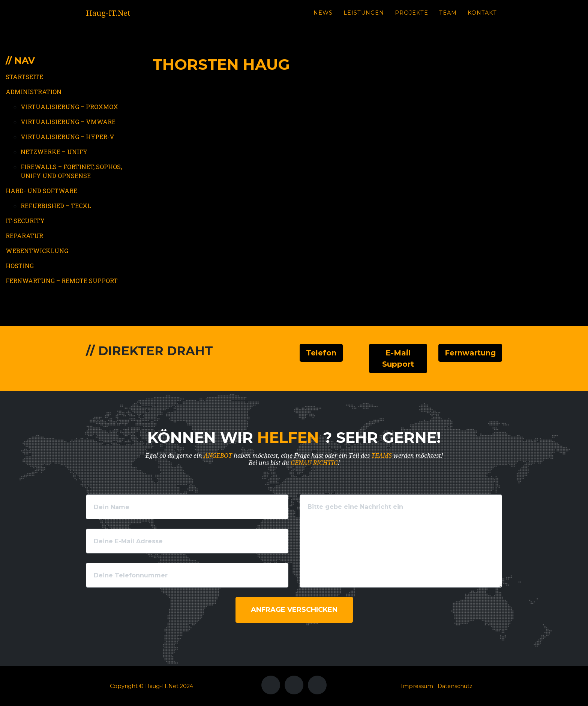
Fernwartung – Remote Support (62, 281)
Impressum (417, 686)
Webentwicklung (37, 251)
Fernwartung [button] (470, 353)
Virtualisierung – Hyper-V (67, 137)
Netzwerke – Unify (54, 152)
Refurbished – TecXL (56, 206)
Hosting (20, 266)
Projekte (412, 19)
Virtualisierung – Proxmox (69, 107)
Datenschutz (455, 686)
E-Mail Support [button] (398, 358)
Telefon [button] (321, 353)
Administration (34, 92)
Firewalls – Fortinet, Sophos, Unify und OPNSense (71, 171)
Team (448, 19)
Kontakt (482, 19)
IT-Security (25, 221)
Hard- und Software (41, 191)
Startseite (24, 77)
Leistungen (364, 19)
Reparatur (24, 236)
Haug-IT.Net (116, 19)
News (323, 19)
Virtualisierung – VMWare (68, 122)
